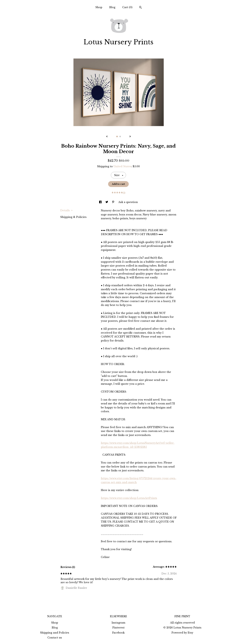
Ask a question (128, 202)
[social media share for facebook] (101, 202)
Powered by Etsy (182, 633)
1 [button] (117, 136)
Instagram (118, 623)
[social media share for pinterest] (114, 202)
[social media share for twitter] (107, 202)
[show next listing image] (130, 137)
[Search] (141, 8)
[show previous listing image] (107, 137)
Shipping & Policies (73, 217)
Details (66, 210)
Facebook (118, 633)
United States (122, 166)
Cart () (127, 7)
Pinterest (118, 628)
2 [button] (120, 136)
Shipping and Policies (55, 633)
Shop (99, 7)
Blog (112, 7)
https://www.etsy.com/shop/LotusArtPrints (129, 498)
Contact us (55, 638)
